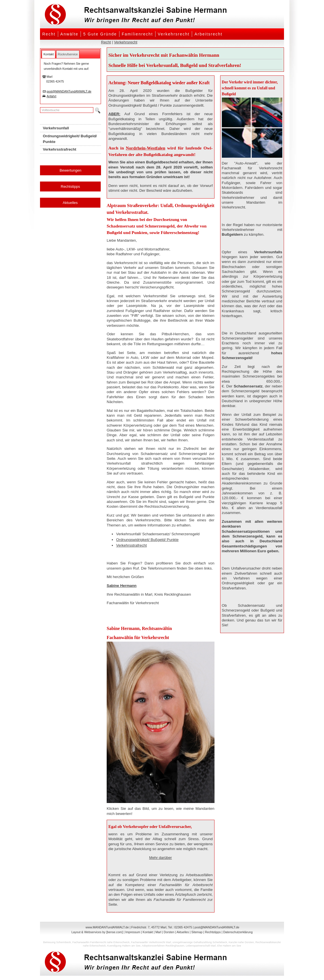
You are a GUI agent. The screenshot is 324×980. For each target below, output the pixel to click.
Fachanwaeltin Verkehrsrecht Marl (151, 942)
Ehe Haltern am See (229, 946)
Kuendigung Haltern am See (124, 946)
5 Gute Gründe (100, 34)
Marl (158, 932)
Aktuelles (70, 203)
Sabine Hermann (122, 586)
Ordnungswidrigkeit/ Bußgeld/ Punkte (147, 540)
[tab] (49, 54)
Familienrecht (137, 34)
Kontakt (148, 932)
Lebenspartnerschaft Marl (201, 946)
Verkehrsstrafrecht (131, 545)
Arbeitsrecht (208, 34)
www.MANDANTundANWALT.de (107, 927)
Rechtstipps (70, 186)
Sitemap (197, 932)
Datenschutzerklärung (238, 932)
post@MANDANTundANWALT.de (69, 91)
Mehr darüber (161, 858)
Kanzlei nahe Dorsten (241, 942)
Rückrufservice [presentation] (68, 54)
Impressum (133, 932)
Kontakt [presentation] (49, 54)
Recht (49, 34)
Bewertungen (71, 170)
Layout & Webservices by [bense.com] (97, 932)
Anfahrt (51, 96)
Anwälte (70, 34)
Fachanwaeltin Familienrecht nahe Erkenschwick (101, 942)
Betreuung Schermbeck (57, 942)
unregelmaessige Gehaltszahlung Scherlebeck (200, 942)
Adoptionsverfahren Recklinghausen (163, 946)
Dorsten (169, 932)
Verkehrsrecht (174, 34)
